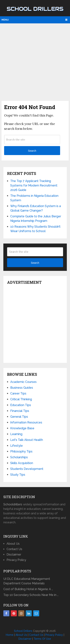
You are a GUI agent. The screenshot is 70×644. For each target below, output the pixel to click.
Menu (5, 20)
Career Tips (18, 393)
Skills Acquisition (22, 463)
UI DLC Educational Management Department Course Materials (27, 581)
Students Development (27, 469)
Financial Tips (20, 411)
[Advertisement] (35, 62)
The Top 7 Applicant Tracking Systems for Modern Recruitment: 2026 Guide (34, 185)
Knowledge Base (22, 428)
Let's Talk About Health (27, 440)
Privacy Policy (16, 560)
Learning (16, 434)
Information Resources (26, 422)
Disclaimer (14, 554)
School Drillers (35, 9)
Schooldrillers (13, 504)
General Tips (19, 417)
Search (32, 151)
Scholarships (19, 457)
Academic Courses (23, 382)
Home (10, 635)
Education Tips (21, 405)
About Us (13, 544)
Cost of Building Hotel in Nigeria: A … (28, 589)
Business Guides (22, 388)
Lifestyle (17, 446)
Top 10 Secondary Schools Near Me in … (31, 595)
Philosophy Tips (21, 451)
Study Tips (18, 475)
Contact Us (14, 549)
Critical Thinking (21, 399)
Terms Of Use (42, 639)
